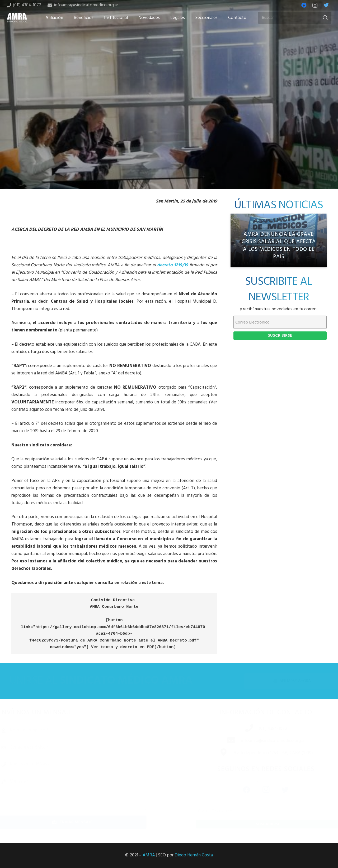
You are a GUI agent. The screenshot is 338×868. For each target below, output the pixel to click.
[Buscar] (295, 18)
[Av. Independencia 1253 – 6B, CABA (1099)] (217, 753)
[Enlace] (17, 18)
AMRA (149, 855)
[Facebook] (304, 5)
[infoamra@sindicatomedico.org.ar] (225, 741)
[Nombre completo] (81, 730)
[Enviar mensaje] (81, 822)
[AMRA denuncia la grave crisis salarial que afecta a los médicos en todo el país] (279, 241)
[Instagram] (315, 5)
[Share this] (152, 147)
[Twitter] (326, 5)
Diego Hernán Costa (194, 855)
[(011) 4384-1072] (243, 729)
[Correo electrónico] (81, 748)
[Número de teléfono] (81, 764)
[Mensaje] (81, 793)
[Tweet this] (169, 147)
